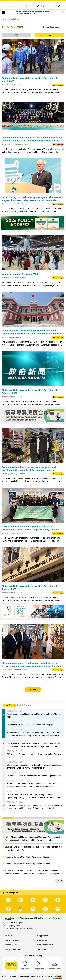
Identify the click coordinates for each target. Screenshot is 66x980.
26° (42, 6)
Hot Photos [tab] (25, 705)
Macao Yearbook (12, 945)
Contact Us (42, 940)
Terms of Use (43, 949)
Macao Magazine (12, 940)
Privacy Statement (45, 945)
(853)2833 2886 (12, 929)
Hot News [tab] (10, 705)
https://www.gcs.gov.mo (15, 923)
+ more (59, 881)
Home (4, 19)
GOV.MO (9, 936)
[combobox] (53, 27)
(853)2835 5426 (29, 929)
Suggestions (43, 936)
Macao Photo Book (13, 949)
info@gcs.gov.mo (13, 926)
